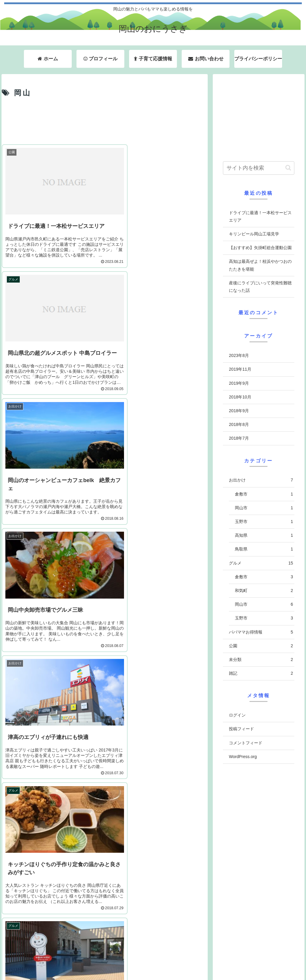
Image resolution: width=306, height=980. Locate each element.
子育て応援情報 (195, 960)
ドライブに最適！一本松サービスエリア (260, 216)
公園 (261, 646)
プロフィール (157, 960)
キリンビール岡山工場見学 (254, 234)
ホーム (127, 960)
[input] (258, 168)
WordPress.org (243, 757)
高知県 (264, 535)
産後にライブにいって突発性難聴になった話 (260, 287)
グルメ (261, 563)
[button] (288, 168)
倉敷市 (264, 494)
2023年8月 (239, 355)
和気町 (264, 591)
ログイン (237, 715)
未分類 (261, 660)
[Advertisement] (105, 122)
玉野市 (264, 522)
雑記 (261, 673)
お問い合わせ (234, 960)
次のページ (105, 894)
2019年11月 (240, 369)
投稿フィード (241, 729)
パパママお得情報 (261, 632)
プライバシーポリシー (277, 960)
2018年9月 (239, 411)
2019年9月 (239, 383)
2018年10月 (240, 397)
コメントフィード (246, 743)
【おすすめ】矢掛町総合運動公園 (260, 248)
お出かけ (261, 480)
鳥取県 (264, 549)
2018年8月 (239, 424)
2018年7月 (239, 438)
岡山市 (264, 508)
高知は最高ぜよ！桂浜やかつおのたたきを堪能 (260, 265)
